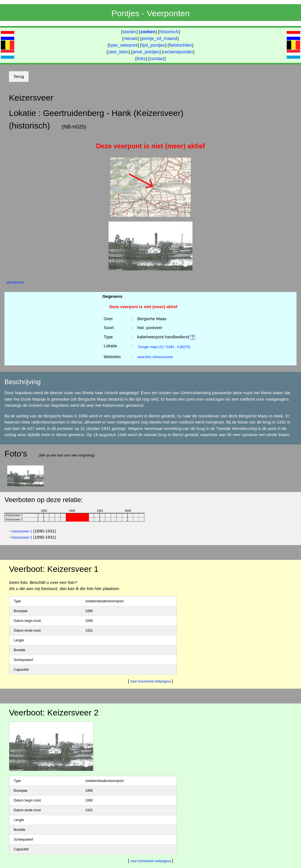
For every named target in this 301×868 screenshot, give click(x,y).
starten (129, 32)
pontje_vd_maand (160, 38)
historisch (169, 32)
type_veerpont (123, 45)
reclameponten (178, 52)
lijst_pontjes (153, 45)
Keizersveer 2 (22, 538)
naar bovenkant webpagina (150, 681)
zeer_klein (118, 52)
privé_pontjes (146, 52)
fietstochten (180, 45)
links (141, 59)
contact (157, 59)
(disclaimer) (15, 282)
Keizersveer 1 (22, 531)
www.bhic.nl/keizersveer (155, 357)
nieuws (131, 38)
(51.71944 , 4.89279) (164, 347)
